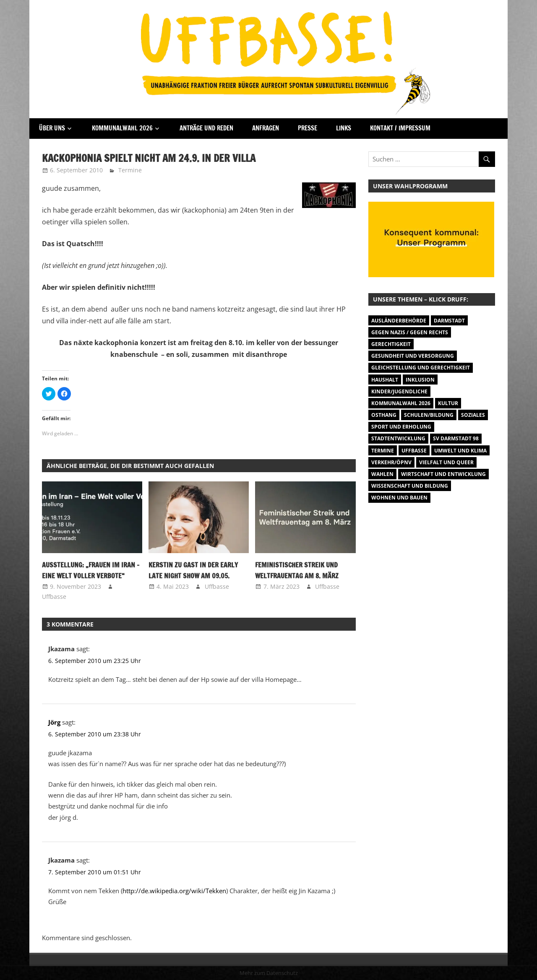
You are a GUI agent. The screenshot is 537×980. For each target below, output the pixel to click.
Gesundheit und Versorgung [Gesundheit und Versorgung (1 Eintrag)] (413, 356)
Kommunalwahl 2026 (122, 128)
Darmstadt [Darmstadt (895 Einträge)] (449, 321)
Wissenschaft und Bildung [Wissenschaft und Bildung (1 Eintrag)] (410, 486)
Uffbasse (54, 597)
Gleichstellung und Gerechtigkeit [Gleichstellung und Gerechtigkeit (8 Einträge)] (421, 368)
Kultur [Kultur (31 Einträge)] (448, 403)
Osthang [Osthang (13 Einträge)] (384, 415)
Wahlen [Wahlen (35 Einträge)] (382, 474)
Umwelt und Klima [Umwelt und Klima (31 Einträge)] (460, 451)
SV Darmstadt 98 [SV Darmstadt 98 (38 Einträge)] (456, 438)
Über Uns (52, 128)
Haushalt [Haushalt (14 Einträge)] (385, 380)
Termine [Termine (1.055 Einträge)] (383, 451)
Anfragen (266, 128)
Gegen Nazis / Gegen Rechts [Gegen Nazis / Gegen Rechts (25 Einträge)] (410, 332)
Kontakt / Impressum (400, 128)
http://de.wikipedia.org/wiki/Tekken (174, 891)
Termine (130, 170)
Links (344, 128)
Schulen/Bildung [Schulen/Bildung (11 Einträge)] (429, 415)
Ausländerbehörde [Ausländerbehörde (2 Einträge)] (399, 321)
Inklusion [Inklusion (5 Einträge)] (420, 380)
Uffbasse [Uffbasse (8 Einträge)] (414, 451)
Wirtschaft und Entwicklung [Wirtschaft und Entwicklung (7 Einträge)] (443, 474)
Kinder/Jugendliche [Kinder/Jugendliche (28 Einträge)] (399, 391)
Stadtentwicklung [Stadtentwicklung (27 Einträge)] (398, 438)
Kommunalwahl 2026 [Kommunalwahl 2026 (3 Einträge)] (401, 403)
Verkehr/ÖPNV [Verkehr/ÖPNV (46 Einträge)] (391, 462)
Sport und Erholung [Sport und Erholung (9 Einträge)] (401, 427)
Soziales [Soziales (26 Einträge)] (473, 415)
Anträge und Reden (206, 128)
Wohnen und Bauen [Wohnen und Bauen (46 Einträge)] (399, 498)
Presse (308, 128)
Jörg (54, 722)
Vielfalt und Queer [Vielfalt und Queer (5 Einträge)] (446, 462)
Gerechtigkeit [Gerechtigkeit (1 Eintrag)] (391, 344)
